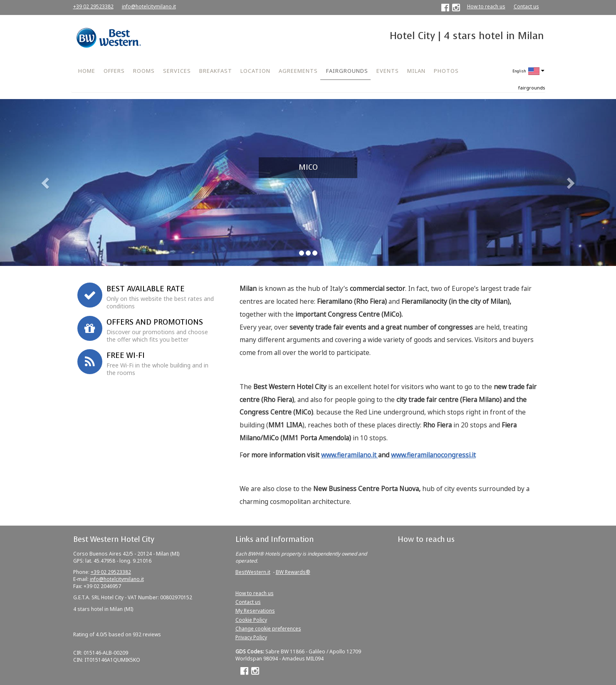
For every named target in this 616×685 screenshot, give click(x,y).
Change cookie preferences (268, 629)
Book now (135, 257)
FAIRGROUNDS (347, 71)
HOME (87, 71)
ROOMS (144, 71)
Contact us (526, 6)
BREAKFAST (216, 71)
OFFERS (114, 71)
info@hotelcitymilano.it (149, 6)
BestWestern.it (253, 572)
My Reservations (255, 611)
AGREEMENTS (298, 71)
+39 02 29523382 (93, 6)
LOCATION (255, 71)
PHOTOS (446, 71)
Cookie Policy (251, 620)
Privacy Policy (251, 637)
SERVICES (177, 71)
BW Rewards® (293, 572)
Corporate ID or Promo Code (110, 216)
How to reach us (486, 6)
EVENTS (388, 71)
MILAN (416, 71)
